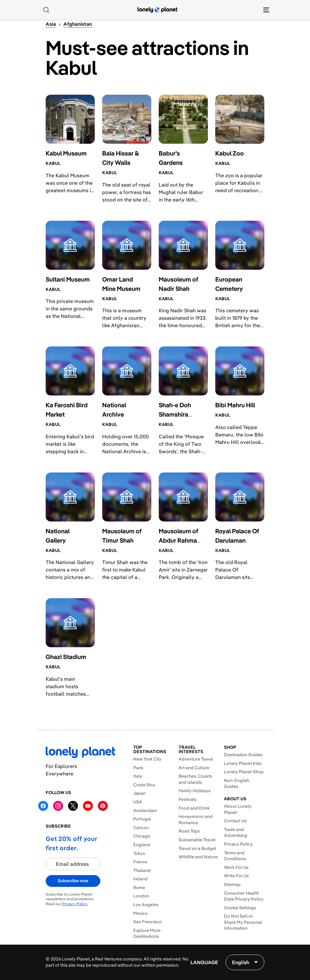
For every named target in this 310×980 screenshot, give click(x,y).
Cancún (141, 828)
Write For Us (236, 876)
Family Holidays (195, 791)
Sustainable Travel (197, 840)
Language (204, 962)
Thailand (142, 870)
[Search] (46, 10)
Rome (139, 887)
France (140, 862)
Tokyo (139, 853)
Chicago (142, 836)
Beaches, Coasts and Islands (195, 779)
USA (138, 802)
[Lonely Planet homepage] (157, 10)
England (142, 845)
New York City (147, 759)
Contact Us (235, 821)
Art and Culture (194, 768)
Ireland (140, 879)
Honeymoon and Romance (196, 820)
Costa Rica (144, 785)
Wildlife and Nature (198, 857)
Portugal (142, 819)
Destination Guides (243, 755)
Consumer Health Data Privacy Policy (244, 896)
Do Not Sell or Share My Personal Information (243, 922)
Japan (139, 793)
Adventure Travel (196, 759)
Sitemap (232, 884)
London (141, 896)
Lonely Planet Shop (244, 772)
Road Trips (189, 831)
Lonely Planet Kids (243, 763)
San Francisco (148, 922)
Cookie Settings (240, 908)
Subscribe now (73, 881)
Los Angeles (146, 905)
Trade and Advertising (236, 833)
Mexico (141, 913)
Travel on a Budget (197, 848)
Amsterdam (145, 811)
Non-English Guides (237, 784)
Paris (138, 768)
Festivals (188, 799)
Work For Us (236, 867)
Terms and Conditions (235, 856)
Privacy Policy (238, 844)
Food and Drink (194, 808)
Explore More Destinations (147, 933)
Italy (138, 776)
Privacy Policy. (75, 904)
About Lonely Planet (238, 809)
